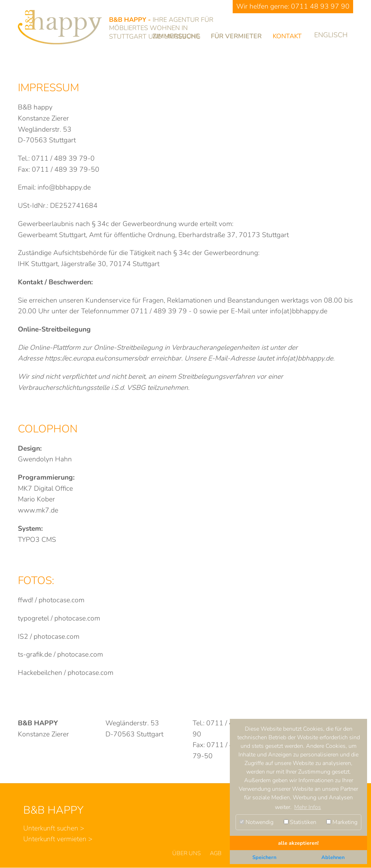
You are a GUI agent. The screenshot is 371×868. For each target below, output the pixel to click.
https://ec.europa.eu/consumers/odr (97, 358)
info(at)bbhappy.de (299, 311)
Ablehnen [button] (333, 857)
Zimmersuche (176, 36)
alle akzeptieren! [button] (298, 843)
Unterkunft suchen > (54, 828)
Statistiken (300, 822)
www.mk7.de (38, 510)
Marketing (342, 822)
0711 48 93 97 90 (320, 6)
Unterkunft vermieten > (58, 839)
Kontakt (287, 36)
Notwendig (256, 822)
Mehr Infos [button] (308, 807)
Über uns (187, 853)
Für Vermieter (236, 36)
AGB (216, 853)
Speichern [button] (264, 857)
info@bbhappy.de (64, 187)
